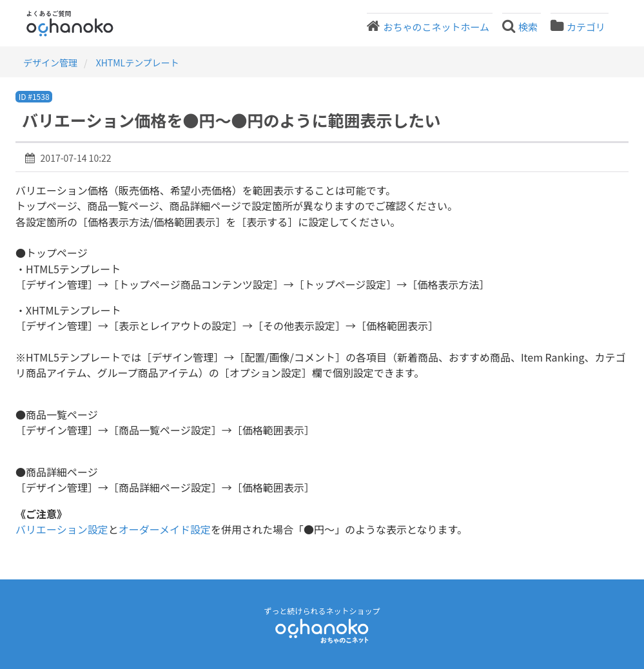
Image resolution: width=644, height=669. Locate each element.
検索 (528, 27)
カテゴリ (586, 27)
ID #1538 (34, 96)
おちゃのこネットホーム (436, 27)
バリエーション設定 (62, 529)
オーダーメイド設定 (165, 529)
